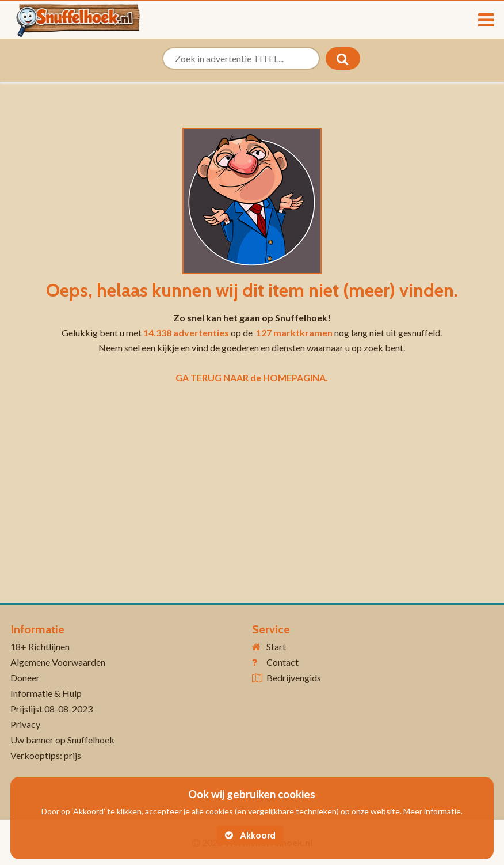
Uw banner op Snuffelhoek (62, 740)
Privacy (25, 724)
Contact (282, 662)
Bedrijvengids (294, 678)
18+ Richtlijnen (40, 646)
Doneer (25, 678)
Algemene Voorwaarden (58, 662)
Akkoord (250, 835)
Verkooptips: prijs (46, 755)
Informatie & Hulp (46, 693)
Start (276, 646)
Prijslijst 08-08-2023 (51, 709)
